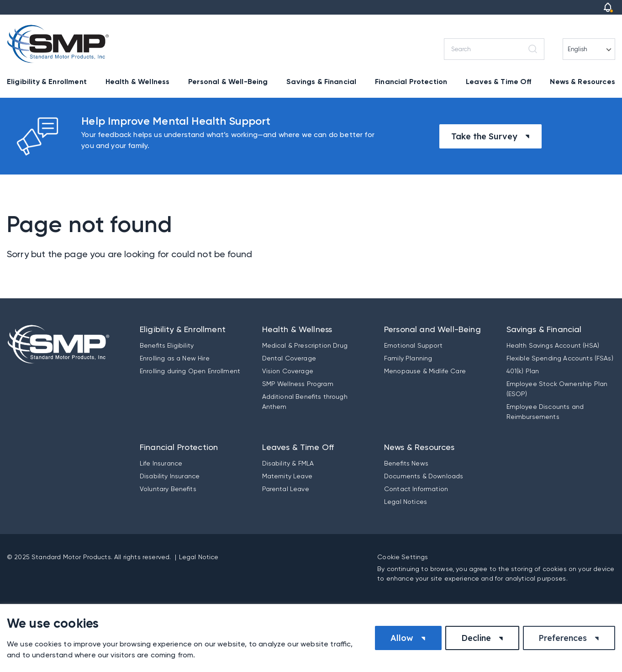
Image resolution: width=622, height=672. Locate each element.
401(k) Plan (523, 371)
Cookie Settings (403, 557)
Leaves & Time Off (499, 82)
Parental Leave (286, 489)
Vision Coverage (288, 371)
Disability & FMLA (288, 463)
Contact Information (416, 489)
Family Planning (408, 358)
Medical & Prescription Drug (305, 345)
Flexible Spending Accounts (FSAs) (560, 358)
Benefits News (406, 463)
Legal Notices (406, 502)
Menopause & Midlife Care (425, 371)
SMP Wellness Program (298, 384)
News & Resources (582, 82)
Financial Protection (411, 82)
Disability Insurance (170, 476)
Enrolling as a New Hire (175, 358)
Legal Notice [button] (199, 557)
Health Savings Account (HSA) (553, 345)
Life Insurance (161, 463)
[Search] (494, 49)
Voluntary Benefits (168, 489)
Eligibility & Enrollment (47, 82)
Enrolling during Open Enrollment (190, 371)
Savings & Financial (321, 82)
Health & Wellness (138, 82)
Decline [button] (476, 638)
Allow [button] (402, 638)
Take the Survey (484, 136)
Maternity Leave (287, 476)
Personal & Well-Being (228, 82)
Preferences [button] (563, 638)
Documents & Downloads (424, 476)
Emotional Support (413, 345)
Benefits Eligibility (167, 345)
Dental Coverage (289, 358)
